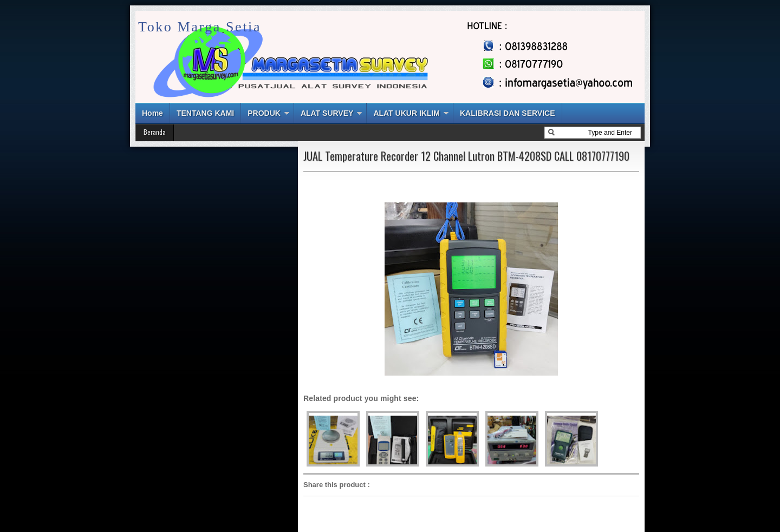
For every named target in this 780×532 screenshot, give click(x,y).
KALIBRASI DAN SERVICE (508, 113)
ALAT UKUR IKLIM (407, 113)
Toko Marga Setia (200, 27)
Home (152, 113)
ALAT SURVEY (327, 113)
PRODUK (264, 113)
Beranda (155, 132)
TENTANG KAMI (205, 113)
